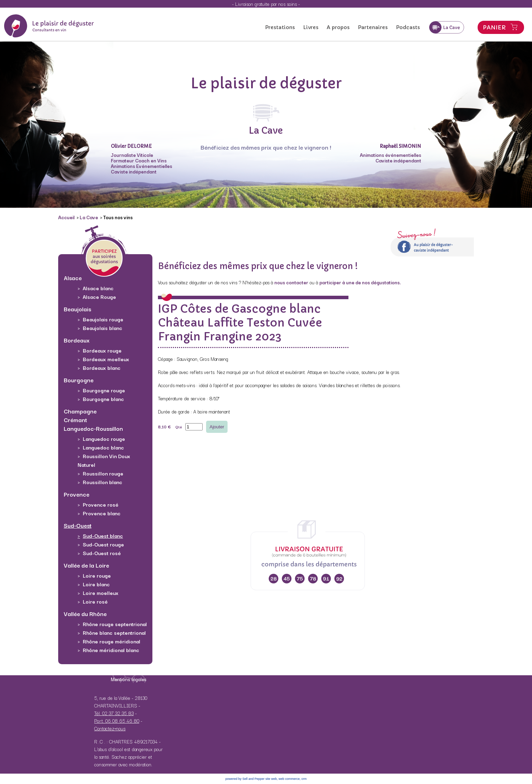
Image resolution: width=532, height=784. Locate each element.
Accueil (67, 217)
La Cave (89, 217)
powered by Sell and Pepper (245, 779)
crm (304, 779)
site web (271, 779)
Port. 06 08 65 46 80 (117, 721)
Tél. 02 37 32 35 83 (114, 713)
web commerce (289, 779)
